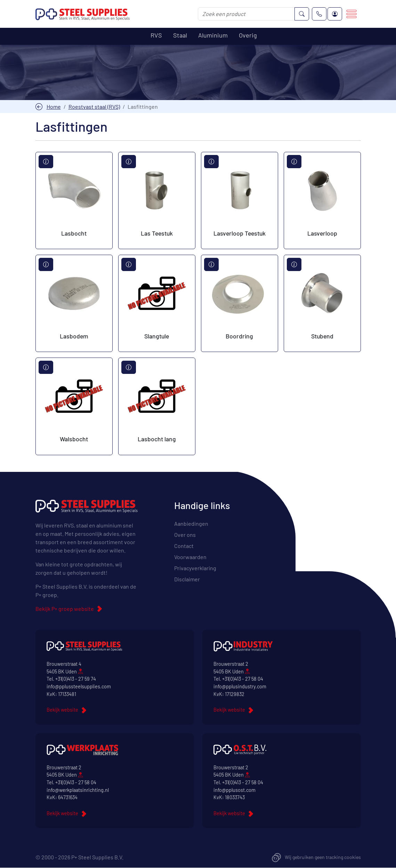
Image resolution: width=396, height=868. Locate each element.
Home (54, 107)
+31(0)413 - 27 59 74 (76, 679)
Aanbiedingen (191, 524)
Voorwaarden (190, 557)
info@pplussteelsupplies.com (79, 687)
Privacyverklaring (195, 568)
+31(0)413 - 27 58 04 (243, 679)
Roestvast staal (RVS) (94, 107)
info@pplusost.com (235, 790)
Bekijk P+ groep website (65, 609)
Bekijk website (62, 710)
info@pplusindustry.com (240, 687)
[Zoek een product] (246, 14)
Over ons (185, 535)
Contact (184, 546)
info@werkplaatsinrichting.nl (78, 790)
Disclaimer (187, 579)
